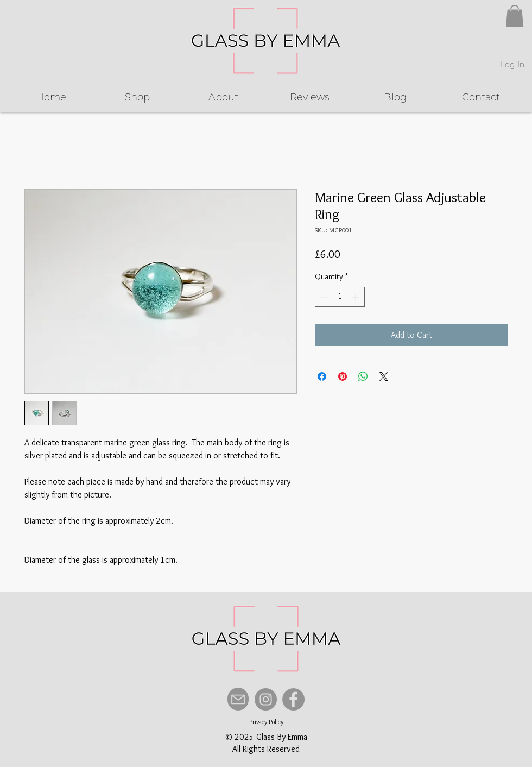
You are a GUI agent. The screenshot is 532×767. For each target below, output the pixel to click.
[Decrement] (323, 297)
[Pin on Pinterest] (343, 376)
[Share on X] (384, 376)
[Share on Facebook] (322, 376)
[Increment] (356, 297)
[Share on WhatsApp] (363, 376)
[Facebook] (293, 699)
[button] (515, 16)
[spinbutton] (340, 297)
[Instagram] (266, 699)
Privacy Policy (266, 722)
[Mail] (238, 699)
